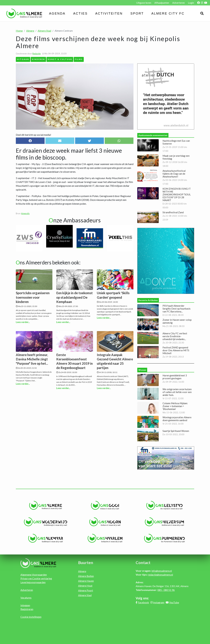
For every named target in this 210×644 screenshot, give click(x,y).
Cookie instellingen (31, 617)
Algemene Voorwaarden (34, 575)
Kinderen (38, 59)
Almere (30, 31)
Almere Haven (86, 581)
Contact (143, 562)
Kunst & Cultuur (60, 59)
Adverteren (179, 3)
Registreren (27, 609)
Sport (137, 13)
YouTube (174, 602)
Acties (80, 13)
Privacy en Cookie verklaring (36, 578)
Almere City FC (168, 13)
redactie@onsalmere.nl (160, 575)
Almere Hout (85, 586)
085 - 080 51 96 (166, 590)
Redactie (37, 54)
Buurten (86, 562)
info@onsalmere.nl (162, 571)
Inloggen (25, 605)
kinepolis (25, 213)
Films (79, 59)
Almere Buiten (86, 576)
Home (19, 31)
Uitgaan (23, 59)
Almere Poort (86, 590)
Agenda (57, 13)
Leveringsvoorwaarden (33, 582)
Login (191, 3)
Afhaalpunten (162, 3)
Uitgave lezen (144, 3)
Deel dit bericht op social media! (33, 135)
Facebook (143, 602)
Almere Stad (44, 31)
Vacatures (26, 598)
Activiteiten (109, 13)
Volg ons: (142, 598)
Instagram (159, 602)
